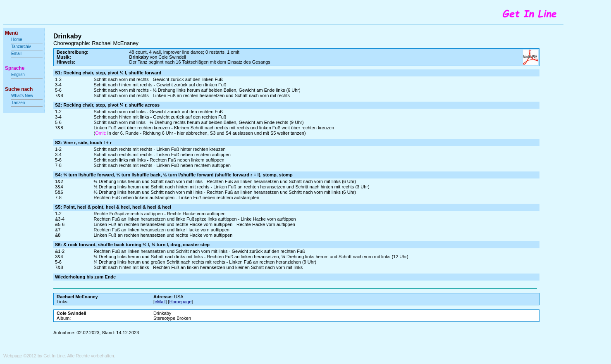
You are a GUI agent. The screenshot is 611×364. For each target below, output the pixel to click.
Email (16, 54)
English (18, 75)
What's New (23, 96)
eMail (160, 302)
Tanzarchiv (21, 46)
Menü (11, 33)
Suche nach (19, 89)
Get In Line (54, 356)
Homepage (180, 302)
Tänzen (18, 103)
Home (17, 39)
